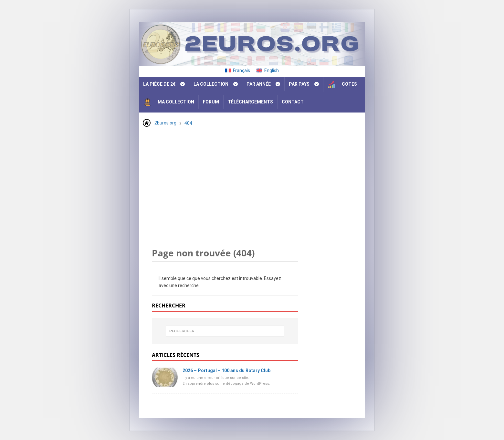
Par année (259, 84)
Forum (211, 102)
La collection (211, 84)
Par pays (299, 84)
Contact (293, 102)
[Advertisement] (252, 179)
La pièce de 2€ (159, 84)
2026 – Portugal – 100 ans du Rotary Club (226, 370)
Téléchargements (250, 102)
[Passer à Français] (238, 70)
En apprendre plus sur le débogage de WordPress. (226, 384)
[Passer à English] (268, 70)
